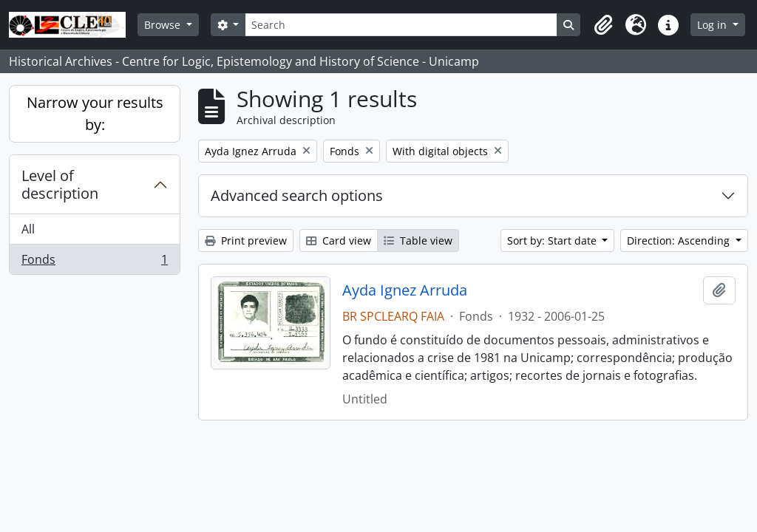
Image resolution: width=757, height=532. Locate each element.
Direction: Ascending (680, 241)
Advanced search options (297, 195)
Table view (418, 241)
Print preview (246, 241)
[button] (603, 25)
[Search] (401, 25)
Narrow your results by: (95, 113)
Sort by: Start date (553, 241)
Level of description (60, 184)
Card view (339, 241)
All (28, 229)
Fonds (94, 262)
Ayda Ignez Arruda (405, 290)
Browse (164, 25)
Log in (713, 25)
